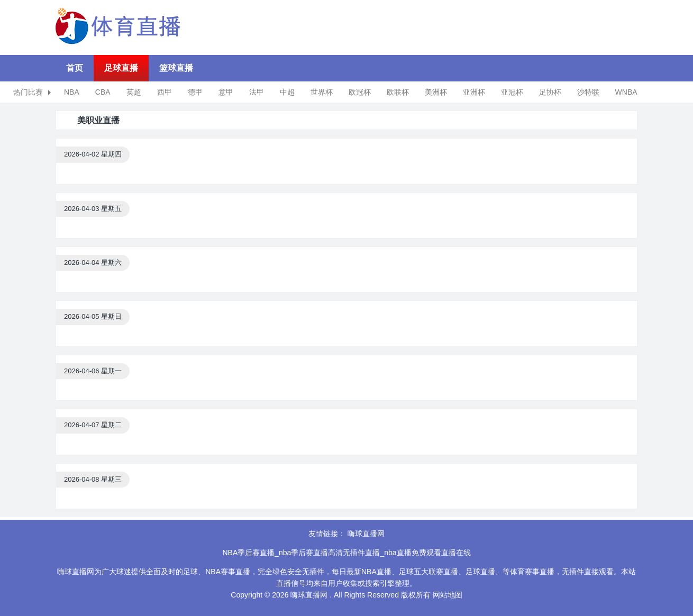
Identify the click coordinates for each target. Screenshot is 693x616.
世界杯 (322, 92)
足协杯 (550, 92)
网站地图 (448, 595)
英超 (134, 92)
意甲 (226, 92)
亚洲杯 (474, 92)
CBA (103, 92)
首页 (75, 68)
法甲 (257, 92)
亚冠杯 (512, 92)
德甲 (195, 92)
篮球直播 (176, 68)
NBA (72, 92)
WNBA (626, 92)
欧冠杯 (360, 92)
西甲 (165, 92)
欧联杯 (398, 92)
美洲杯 (436, 92)
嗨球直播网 (366, 534)
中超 (287, 92)
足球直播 (121, 68)
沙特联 (588, 92)
